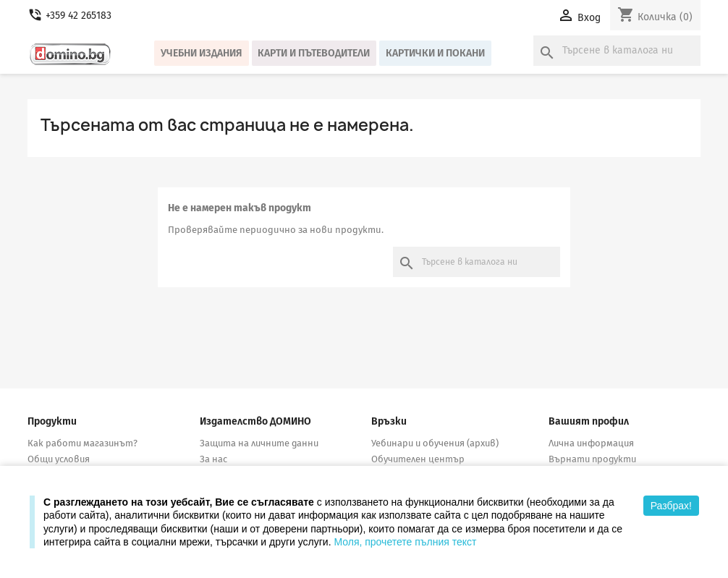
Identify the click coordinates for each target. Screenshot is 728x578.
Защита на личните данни (259, 443)
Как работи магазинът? (82, 443)
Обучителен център (418, 459)
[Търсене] (617, 51)
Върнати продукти (592, 459)
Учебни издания (202, 53)
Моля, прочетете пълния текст (405, 542)
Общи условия (59, 459)
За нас (213, 459)
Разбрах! (671, 506)
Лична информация (591, 443)
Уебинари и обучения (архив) (435, 443)
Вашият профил (589, 421)
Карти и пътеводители (314, 53)
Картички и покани (435, 53)
